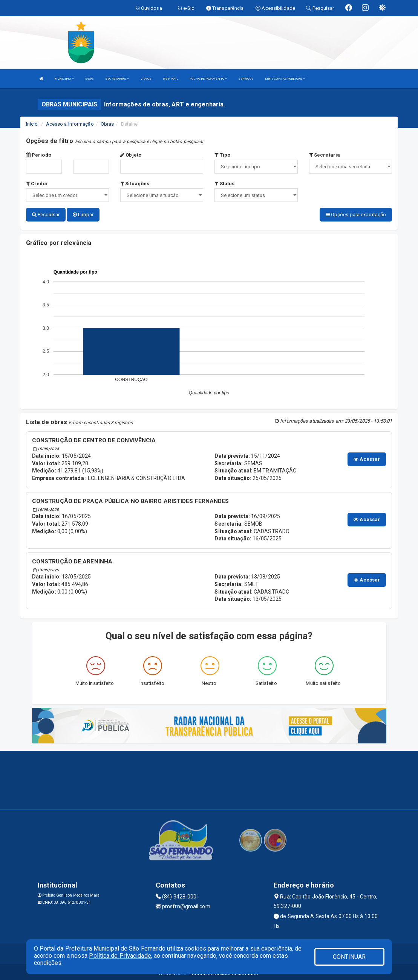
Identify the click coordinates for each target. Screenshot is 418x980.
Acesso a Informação (70, 124)
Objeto (131, 155)
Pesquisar (46, 215)
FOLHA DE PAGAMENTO (208, 79)
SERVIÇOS (246, 79)
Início (32, 124)
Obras (107, 124)
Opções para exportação (356, 215)
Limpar (83, 215)
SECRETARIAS (117, 79)
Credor (37, 184)
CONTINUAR (349, 957)
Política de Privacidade (120, 956)
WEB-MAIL (171, 79)
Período (39, 155)
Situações (135, 184)
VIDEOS (146, 79)
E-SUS (90, 79)
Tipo (222, 155)
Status (224, 184)
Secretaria (325, 155)
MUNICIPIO (64, 79)
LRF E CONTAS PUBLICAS (285, 79)
